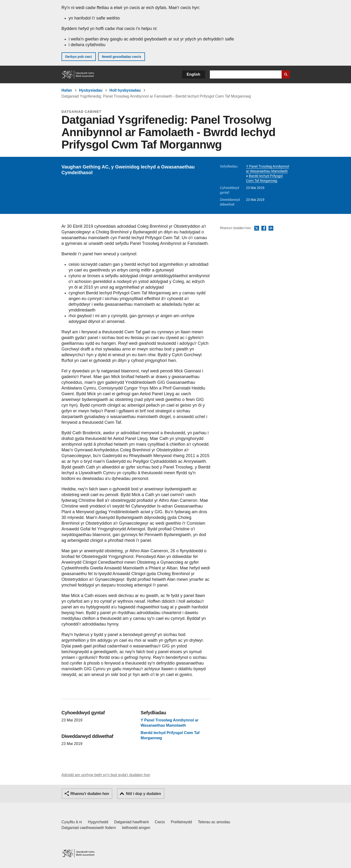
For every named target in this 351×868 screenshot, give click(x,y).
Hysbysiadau (91, 90)
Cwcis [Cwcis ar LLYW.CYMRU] (160, 822)
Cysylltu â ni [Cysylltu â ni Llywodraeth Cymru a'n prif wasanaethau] (72, 822)
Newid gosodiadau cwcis (122, 57)
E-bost (271, 228)
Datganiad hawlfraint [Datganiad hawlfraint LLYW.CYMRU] (131, 822)
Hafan (67, 90)
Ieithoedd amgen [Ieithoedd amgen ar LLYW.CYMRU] (136, 828)
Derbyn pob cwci (79, 57)
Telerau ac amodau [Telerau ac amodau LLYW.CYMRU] (214, 822)
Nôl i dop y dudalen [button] (144, 794)
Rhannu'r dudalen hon (90, 794)
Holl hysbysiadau (125, 90)
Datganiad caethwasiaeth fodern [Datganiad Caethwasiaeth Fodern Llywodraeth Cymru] (89, 828)
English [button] (194, 74)
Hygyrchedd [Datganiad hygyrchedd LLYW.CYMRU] (98, 822)
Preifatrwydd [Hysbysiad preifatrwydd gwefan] (181, 822)
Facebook (264, 228)
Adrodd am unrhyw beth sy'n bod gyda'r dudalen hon (106, 775)
